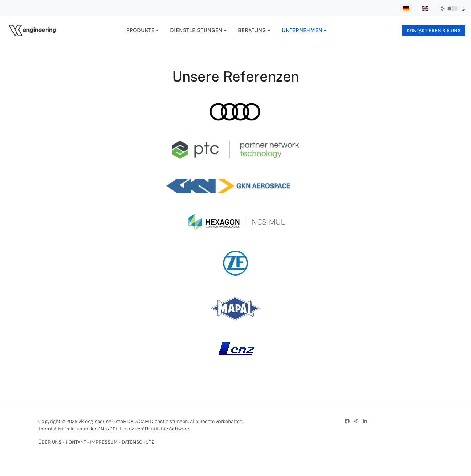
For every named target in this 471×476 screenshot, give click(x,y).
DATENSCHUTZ (138, 442)
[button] (142, 30)
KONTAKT (76, 442)
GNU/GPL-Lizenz (116, 429)
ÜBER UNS (50, 442)
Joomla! (47, 429)
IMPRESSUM (104, 442)
